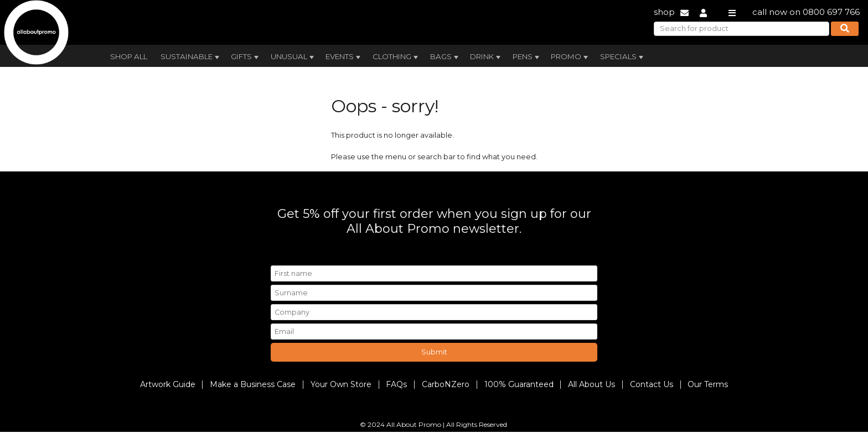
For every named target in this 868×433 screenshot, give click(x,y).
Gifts (246, 57)
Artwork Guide (168, 384)
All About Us (591, 384)
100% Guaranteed (519, 384)
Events (344, 57)
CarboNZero (446, 384)
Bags (445, 57)
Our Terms (708, 384)
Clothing (396, 57)
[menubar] (408, 56)
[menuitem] (129, 55)
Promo (570, 57)
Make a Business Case (253, 384)
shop (664, 12)
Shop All (129, 56)
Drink (486, 57)
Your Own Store (341, 384)
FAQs (396, 384)
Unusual (293, 57)
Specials (623, 57)
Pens (527, 57)
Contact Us (652, 384)
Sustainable (191, 57)
